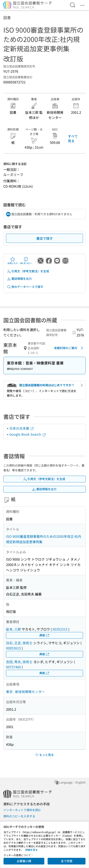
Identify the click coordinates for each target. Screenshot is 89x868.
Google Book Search (28, 434)
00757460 (13, 667)
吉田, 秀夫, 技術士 (19, 662)
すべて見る (73, 138)
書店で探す (44, 238)
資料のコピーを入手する (19, 816)
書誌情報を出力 (19, 279)
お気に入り (13, 261)
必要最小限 (24, 861)
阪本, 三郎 (13, 629)
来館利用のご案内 (69, 348)
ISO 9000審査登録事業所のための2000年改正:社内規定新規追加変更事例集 (44, 539)
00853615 (13, 648)
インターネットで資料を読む (22, 810)
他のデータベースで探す (25, 287)
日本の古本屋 (22, 428)
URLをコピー (26, 261)
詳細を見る (31, 850)
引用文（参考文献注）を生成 (28, 271)
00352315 (60, 629)
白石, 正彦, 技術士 (19, 643)
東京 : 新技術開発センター (25, 692)
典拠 (44, 635)
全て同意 (67, 861)
